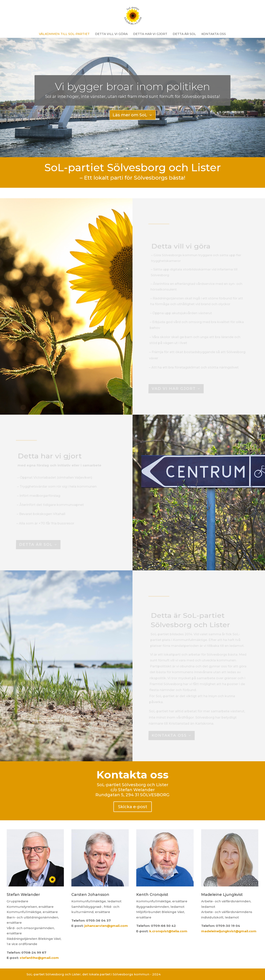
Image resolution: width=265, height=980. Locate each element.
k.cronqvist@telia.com (168, 931)
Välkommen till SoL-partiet (64, 34)
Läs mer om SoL (130, 115)
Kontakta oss (214, 34)
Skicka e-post (133, 807)
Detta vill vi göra (111, 34)
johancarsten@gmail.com (106, 926)
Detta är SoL (184, 34)
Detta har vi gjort (150, 34)
